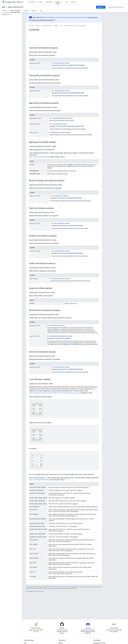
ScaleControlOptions (38, 263)
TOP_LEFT (33, 572)
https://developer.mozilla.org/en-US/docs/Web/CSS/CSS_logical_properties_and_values (55, 393)
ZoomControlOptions (39, 352)
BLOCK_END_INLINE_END (37, 490)
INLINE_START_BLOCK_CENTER (38, 529)
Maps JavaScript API (16, 7)
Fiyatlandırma (49, 2)
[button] (11, 13)
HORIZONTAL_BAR (35, 174)
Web (4, 7)
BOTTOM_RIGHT (34, 514)
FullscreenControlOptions (41, 75)
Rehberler (5, 11)
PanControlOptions (38, 208)
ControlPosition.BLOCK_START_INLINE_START (70, 126)
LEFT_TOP (33, 549)
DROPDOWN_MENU (34, 171)
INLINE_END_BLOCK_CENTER (38, 519)
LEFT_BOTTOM (34, 540)
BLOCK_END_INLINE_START (37, 493)
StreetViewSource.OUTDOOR (69, 344)
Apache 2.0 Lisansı (79, 587)
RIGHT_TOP (33, 563)
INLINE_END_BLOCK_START (37, 526)
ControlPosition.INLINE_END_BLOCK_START (71, 93)
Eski (41, 11)
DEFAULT (32, 165)
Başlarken (101, 7)
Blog (67, 2)
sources (32, 336)
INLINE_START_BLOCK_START (38, 537)
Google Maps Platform (47, 26)
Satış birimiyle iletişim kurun (116, 7)
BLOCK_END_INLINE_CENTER (38, 487)
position (32, 63)
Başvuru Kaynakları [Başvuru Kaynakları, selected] (16, 11)
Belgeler (56, 26)
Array (54, 118)
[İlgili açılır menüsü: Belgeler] (62, 2)
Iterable (52, 336)
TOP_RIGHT (33, 577)
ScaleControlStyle (59, 279)
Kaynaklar (34, 11)
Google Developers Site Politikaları (34, 588)
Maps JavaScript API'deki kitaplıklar (39, 157)
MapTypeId (59, 118)
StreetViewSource (61, 336)
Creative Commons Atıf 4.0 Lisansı (55, 587)
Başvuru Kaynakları (81, 26)
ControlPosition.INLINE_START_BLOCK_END (71, 65)
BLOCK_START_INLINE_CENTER (38, 498)
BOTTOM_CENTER (34, 507)
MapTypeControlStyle (59, 133)
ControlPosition (59, 63)
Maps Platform (14, 2)
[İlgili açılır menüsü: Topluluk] (77, 2)
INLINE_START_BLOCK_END (37, 534)
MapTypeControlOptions (40, 103)
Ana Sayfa (31, 26)
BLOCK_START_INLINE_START (38, 504)
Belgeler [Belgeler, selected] (58, 2)
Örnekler (26, 11)
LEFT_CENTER (34, 544)
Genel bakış (32, 2)
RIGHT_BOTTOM (34, 554)
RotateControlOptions (39, 236)
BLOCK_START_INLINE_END (37, 501)
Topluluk (73, 2)
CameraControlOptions (40, 48)
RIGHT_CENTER (34, 558)
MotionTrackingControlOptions (43, 181)
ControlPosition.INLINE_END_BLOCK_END (69, 198)
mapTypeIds (33, 118)
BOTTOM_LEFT (34, 510)
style (31, 133)
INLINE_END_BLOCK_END (37, 523)
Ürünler (40, 2)
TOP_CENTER (33, 567)
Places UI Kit (36, 17)
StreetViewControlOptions (41, 310)
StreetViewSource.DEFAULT (62, 338)
